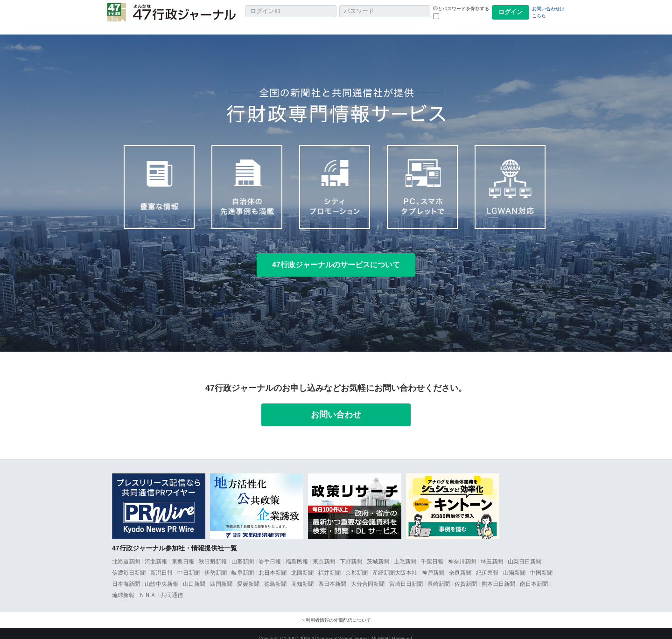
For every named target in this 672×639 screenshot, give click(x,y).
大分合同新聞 (368, 574)
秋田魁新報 (213, 551)
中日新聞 (189, 563)
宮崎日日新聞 (406, 574)
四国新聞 (221, 574)
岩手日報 (270, 551)
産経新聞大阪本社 (395, 563)
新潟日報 (161, 563)
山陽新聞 (514, 563)
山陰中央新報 (161, 574)
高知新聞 (302, 574)
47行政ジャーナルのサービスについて (336, 254)
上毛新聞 (405, 551)
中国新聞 (541, 563)
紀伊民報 (487, 563)
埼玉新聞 (492, 551)
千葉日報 (432, 551)
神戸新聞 (433, 563)
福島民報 (297, 551)
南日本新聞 (534, 574)
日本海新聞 (126, 574)
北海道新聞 (126, 551)
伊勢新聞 (216, 563)
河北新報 (156, 551)
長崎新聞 (439, 574)
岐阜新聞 (243, 563)
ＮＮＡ (147, 585)
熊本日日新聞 (498, 574)
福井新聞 (329, 563)
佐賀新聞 (466, 574)
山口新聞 (194, 574)
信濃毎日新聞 (129, 563)
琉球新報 (123, 585)
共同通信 (172, 585)
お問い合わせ (336, 404)
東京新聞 (324, 551)
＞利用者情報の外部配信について (336, 610)
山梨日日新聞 (525, 551)
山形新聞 (243, 551)
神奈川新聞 (462, 551)
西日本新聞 (332, 574)
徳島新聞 (275, 574)
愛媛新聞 (248, 574)
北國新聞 (302, 563)
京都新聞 (357, 563)
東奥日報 (183, 551)
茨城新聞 (378, 551)
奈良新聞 (460, 563)
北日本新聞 (273, 563)
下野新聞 (351, 551)
